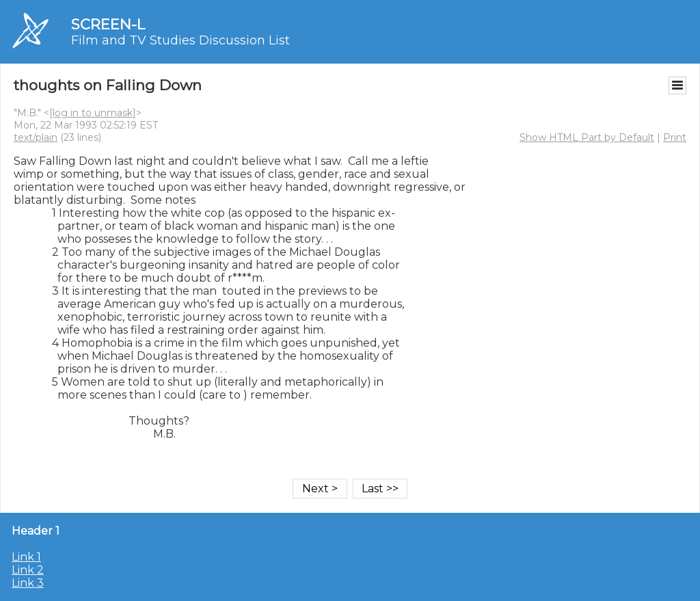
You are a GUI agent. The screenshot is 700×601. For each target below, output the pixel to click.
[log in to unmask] (93, 113)
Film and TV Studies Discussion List (180, 40)
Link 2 (28, 570)
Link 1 (26, 557)
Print (675, 137)
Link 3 (28, 583)
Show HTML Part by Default (587, 137)
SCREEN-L (108, 24)
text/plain (36, 137)
